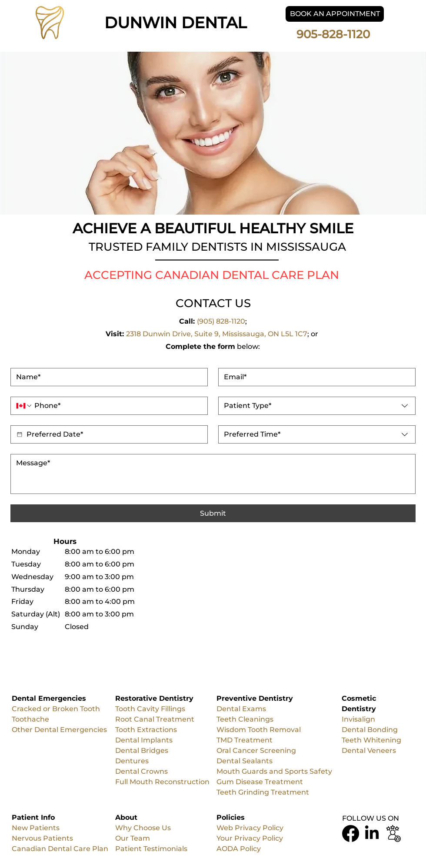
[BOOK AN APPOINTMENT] (335, 14)
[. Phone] (117, 406)
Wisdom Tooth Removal (259, 730)
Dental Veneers (369, 750)
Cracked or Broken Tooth (56, 709)
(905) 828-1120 (221, 321)
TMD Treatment (245, 740)
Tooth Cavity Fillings (150, 709)
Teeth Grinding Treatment (263, 792)
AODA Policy (239, 849)
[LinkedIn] (372, 833)
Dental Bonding (370, 730)
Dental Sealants (245, 761)
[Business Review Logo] (393, 833)
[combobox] (317, 406)
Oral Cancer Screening (256, 750)
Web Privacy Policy (250, 828)
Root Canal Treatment (155, 719)
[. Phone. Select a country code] (24, 406)
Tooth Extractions (146, 730)
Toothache (30, 719)
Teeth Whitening (371, 740)
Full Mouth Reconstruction (162, 782)
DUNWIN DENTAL (175, 23)
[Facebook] (351, 833)
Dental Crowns (141, 771)
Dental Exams (241, 709)
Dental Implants (144, 740)
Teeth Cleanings (245, 719)
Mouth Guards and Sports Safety (275, 771)
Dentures (132, 761)
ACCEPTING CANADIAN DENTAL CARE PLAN (212, 275)
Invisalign (358, 719)
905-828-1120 (335, 34)
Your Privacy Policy (250, 838)
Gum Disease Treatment (260, 782)
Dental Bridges (143, 750)
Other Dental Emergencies (59, 730)
